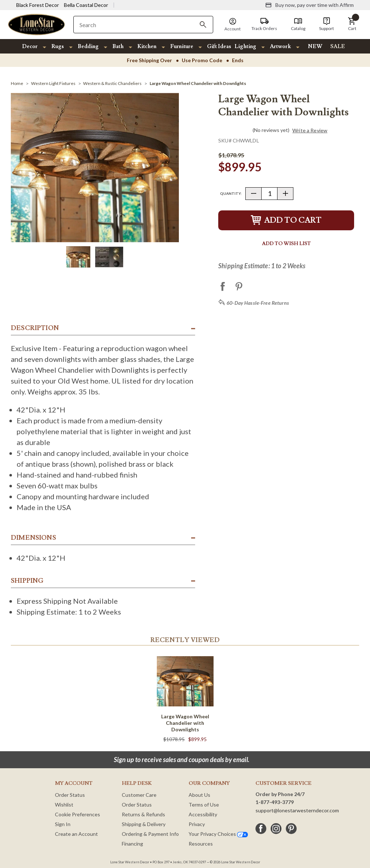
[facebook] (261, 829)
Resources (201, 844)
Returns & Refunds (143, 814)
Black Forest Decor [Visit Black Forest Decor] (38, 5)
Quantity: (231, 193)
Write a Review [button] (310, 131)
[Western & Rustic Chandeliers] (112, 83)
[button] (352, 24)
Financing (132, 844)
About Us (199, 795)
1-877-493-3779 (275, 802)
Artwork (280, 46)
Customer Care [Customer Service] (139, 795)
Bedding (88, 46)
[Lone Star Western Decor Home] (36, 24)
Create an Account (76, 834)
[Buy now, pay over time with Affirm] (309, 5)
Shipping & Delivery (144, 824)
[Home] (17, 83)
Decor (30, 46)
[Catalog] (298, 24)
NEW (315, 46)
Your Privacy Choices (218, 834)
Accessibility (203, 814)
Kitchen (147, 46)
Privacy (197, 824)
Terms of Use (204, 805)
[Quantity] (269, 194)
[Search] (203, 25)
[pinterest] (291, 829)
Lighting (245, 46)
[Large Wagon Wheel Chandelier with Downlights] (198, 83)
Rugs (58, 46)
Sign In (63, 824)
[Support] (326, 24)
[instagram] (276, 829)
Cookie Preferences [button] (78, 814)
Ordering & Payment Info (150, 834)
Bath (118, 46)
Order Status (70, 795)
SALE (338, 46)
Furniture (182, 46)
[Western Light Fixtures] (53, 83)
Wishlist (64, 805)
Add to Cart (286, 220)
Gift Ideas (219, 46)
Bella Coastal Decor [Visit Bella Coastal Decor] (86, 5)
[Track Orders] (264, 24)
